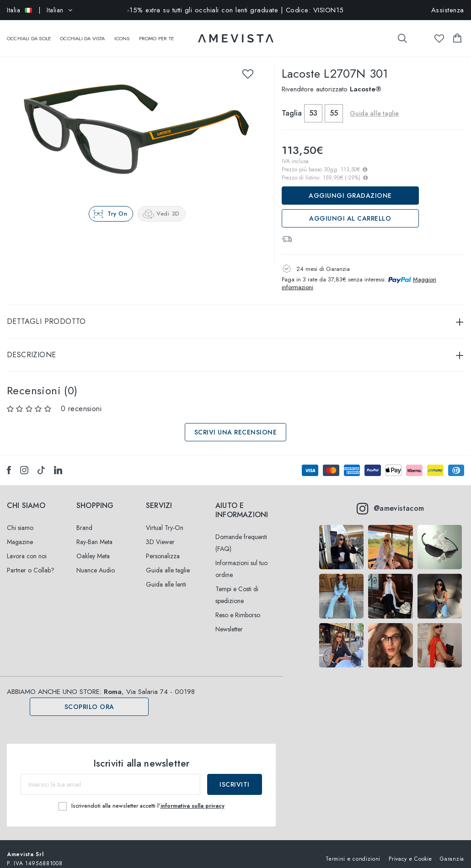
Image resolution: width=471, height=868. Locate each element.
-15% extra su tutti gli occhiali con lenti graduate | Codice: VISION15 (235, 10)
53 (313, 104)
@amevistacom (390, 499)
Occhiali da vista (82, 34)
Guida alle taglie (374, 104)
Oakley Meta (93, 547)
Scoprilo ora (89, 698)
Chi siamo (20, 519)
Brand (84, 519)
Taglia (292, 104)
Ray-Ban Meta (94, 533)
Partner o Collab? (31, 561)
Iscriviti (235, 775)
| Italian (40, 10)
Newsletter (229, 620)
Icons (122, 34)
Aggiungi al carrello (350, 209)
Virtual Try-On (165, 519)
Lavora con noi (27, 547)
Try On (117, 204)
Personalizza (163, 547)
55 (334, 104)
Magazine (20, 533)
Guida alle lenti (166, 575)
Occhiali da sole (29, 34)
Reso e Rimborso (238, 606)
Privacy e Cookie (410, 849)
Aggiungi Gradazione (350, 186)
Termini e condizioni (353, 849)
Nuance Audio (96, 561)
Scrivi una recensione (236, 423)
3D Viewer (160, 533)
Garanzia (452, 849)
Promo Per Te (156, 34)
